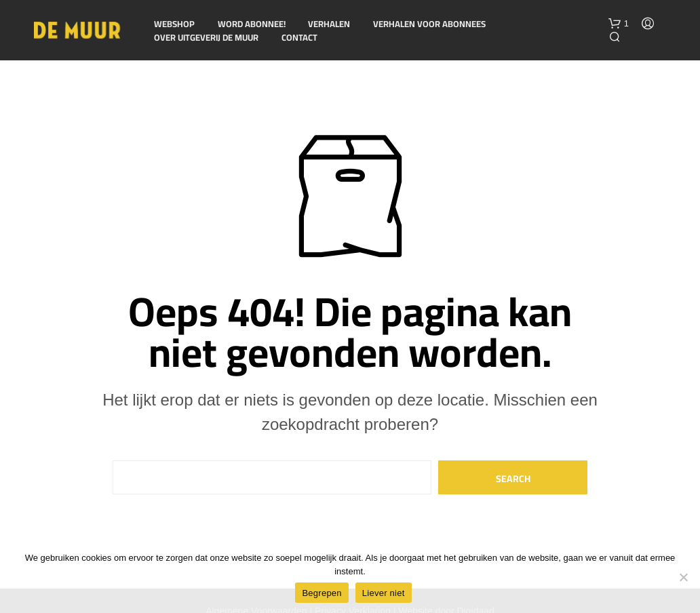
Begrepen (322, 593)
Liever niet (384, 593)
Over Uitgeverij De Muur (206, 38)
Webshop (174, 24)
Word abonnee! (252, 24)
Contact (299, 38)
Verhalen (329, 24)
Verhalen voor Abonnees (429, 24)
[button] (619, 24)
